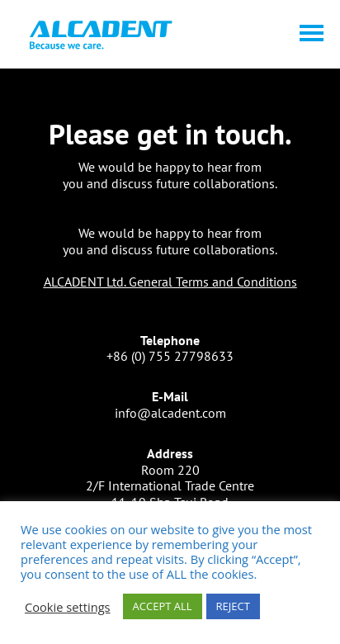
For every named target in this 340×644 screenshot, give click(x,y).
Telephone (170, 340)
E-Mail (170, 396)
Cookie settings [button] (68, 607)
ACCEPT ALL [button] (163, 606)
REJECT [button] (233, 606)
